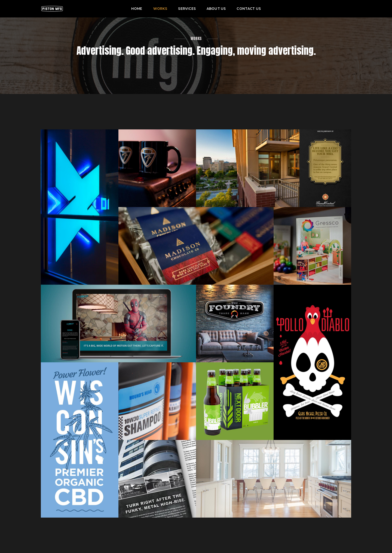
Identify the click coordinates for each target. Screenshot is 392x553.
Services (187, 9)
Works (160, 9)
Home (137, 9)
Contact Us (249, 9)
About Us (216, 9)
